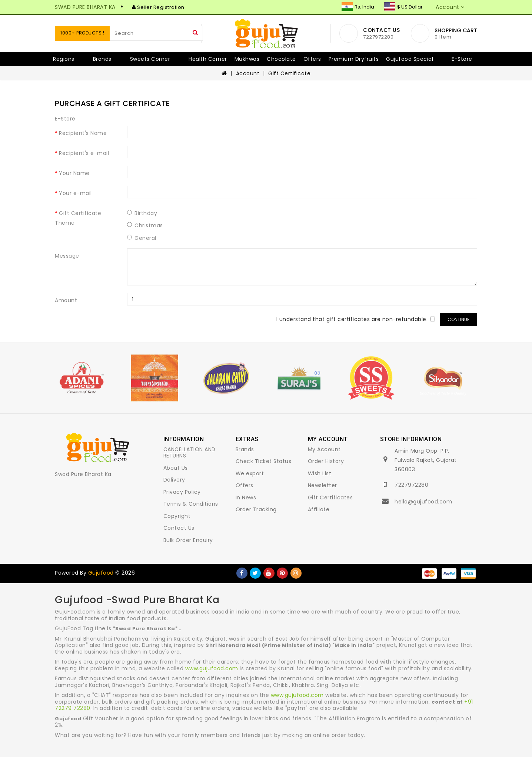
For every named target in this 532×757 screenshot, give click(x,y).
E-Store (462, 59)
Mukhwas (247, 59)
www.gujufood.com (212, 668)
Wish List (320, 473)
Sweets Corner (150, 59)
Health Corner (208, 59)
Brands (102, 59)
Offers (312, 59)
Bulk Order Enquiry (188, 540)
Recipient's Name (83, 133)
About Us (176, 468)
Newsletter (322, 485)
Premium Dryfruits (354, 59)
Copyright (177, 516)
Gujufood (101, 573)
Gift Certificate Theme (78, 218)
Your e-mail (75, 193)
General (142, 238)
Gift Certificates (330, 497)
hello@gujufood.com (423, 502)
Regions (64, 59)
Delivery (174, 480)
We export (250, 473)
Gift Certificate (289, 73)
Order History (326, 461)
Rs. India (358, 7)
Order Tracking (256, 509)
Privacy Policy (182, 492)
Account (248, 73)
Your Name (74, 173)
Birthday (142, 213)
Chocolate (281, 59)
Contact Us (179, 528)
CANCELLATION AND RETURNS (189, 453)
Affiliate (319, 509)
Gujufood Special (410, 59)
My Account (324, 449)
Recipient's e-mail (84, 153)
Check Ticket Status (264, 461)
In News (246, 497)
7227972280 (411, 485)
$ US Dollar (403, 7)
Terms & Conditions (191, 504)
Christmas (145, 225)
